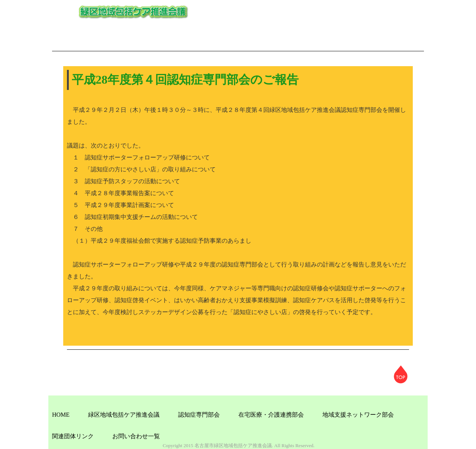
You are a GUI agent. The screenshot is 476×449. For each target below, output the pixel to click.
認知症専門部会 (199, 415)
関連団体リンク (73, 436)
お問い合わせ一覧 (136, 436)
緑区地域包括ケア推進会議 (124, 415)
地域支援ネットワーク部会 (358, 415)
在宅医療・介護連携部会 (271, 415)
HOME (61, 415)
